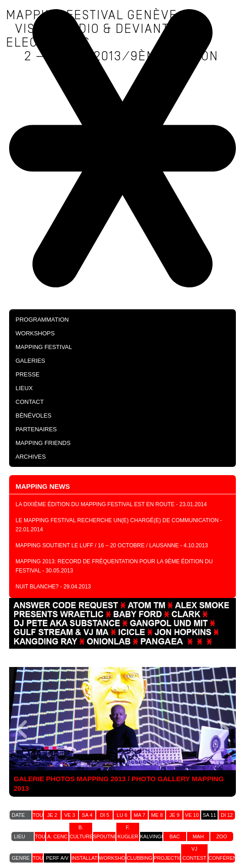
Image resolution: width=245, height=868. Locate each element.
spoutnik (106, 836)
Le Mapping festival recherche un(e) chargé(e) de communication (117, 520)
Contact (30, 402)
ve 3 (70, 815)
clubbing (140, 858)
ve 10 (192, 815)
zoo (222, 836)
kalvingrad (156, 836)
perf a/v (57, 858)
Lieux (24, 388)
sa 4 (87, 815)
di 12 (227, 815)
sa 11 (209, 815)
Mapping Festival (44, 347)
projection (170, 858)
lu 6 (122, 815)
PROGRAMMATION (42, 320)
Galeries (30, 361)
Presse (28, 374)
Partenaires (36, 429)
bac (175, 836)
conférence (226, 858)
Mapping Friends (43, 443)
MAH (198, 836)
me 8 (157, 815)
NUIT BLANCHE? (37, 587)
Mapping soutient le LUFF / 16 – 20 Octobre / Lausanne (97, 545)
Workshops (35, 333)
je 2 (52, 815)
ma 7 (139, 815)
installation (89, 858)
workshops (116, 858)
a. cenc (57, 836)
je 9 (174, 815)
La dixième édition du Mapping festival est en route (95, 504)
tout (39, 815)
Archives (31, 457)
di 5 (104, 815)
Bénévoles (34, 415)
